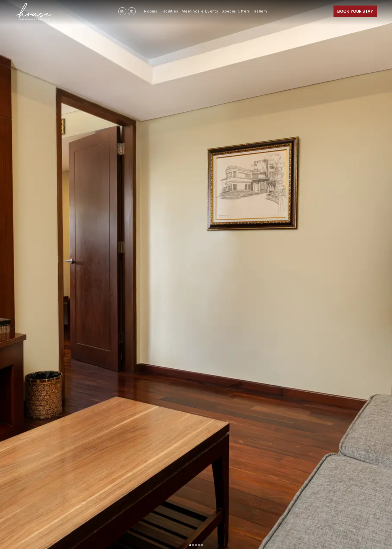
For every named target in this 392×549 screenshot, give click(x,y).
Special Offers (236, 11)
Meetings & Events (200, 11)
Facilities (169, 11)
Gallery (261, 11)
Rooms (151, 11)
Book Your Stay (355, 11)
